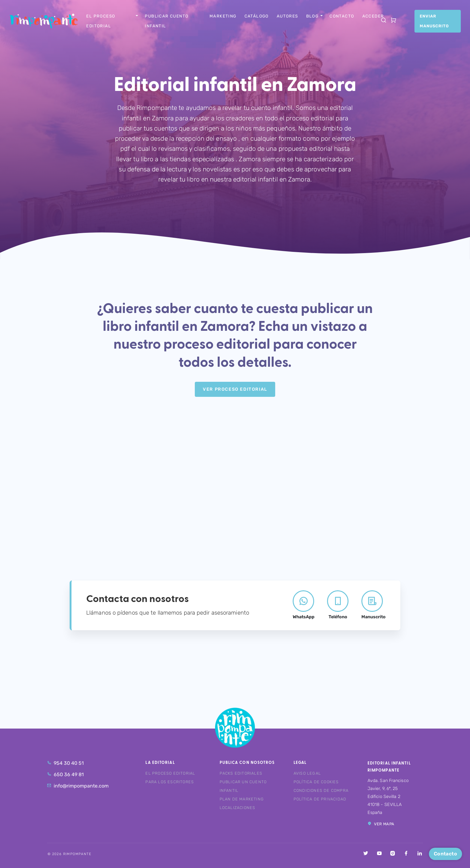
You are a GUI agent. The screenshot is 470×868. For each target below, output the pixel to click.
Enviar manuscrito (434, 21)
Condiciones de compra (321, 790)
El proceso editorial (101, 21)
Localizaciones (238, 808)
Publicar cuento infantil (167, 21)
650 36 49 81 (65, 774)
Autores (287, 16)
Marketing (223, 16)
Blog (312, 16)
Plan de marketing (242, 799)
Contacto (342, 16)
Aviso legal (307, 773)
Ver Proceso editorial (235, 389)
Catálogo (257, 16)
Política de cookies (316, 782)
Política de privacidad (320, 799)
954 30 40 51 (65, 763)
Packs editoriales (241, 773)
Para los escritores (170, 782)
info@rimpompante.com (78, 786)
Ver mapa (381, 824)
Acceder (373, 16)
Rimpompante (48, 21)
